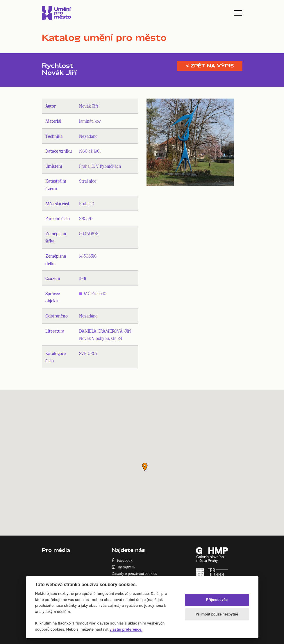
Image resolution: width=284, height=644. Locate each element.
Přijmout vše (217, 600)
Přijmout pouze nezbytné (217, 614)
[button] (145, 467)
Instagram (123, 567)
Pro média (56, 550)
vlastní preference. (126, 629)
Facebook (122, 560)
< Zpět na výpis (210, 66)
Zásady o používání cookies (134, 573)
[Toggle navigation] (238, 13)
